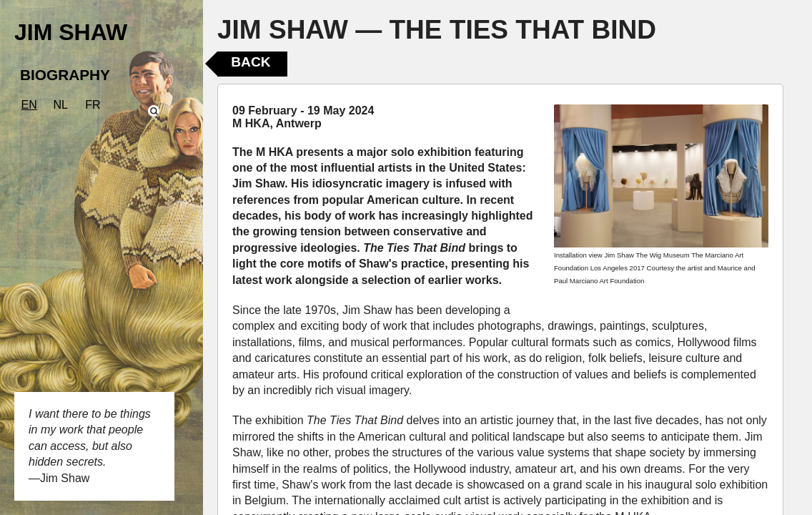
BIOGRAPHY (65, 75)
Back (251, 62)
